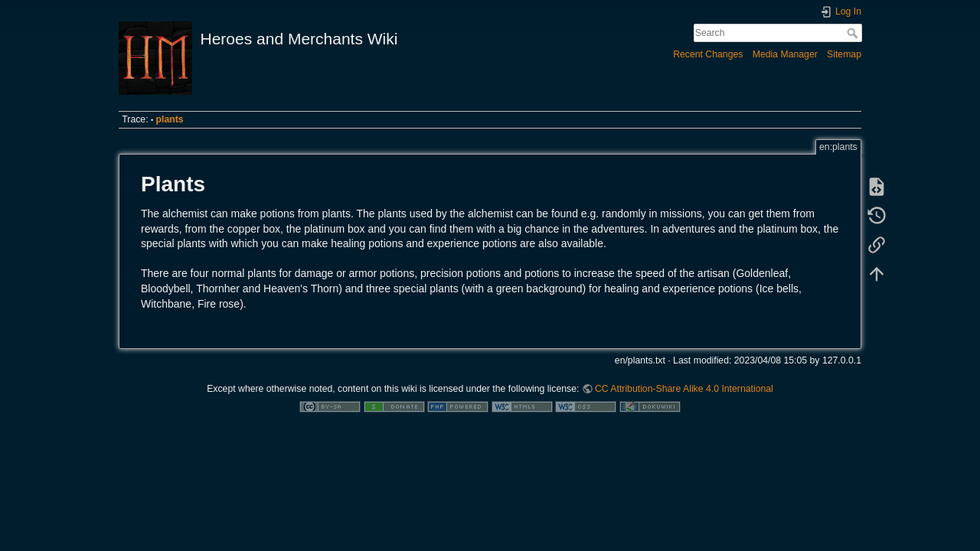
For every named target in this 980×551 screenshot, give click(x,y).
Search (854, 33)
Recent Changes (708, 54)
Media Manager (785, 54)
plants (170, 119)
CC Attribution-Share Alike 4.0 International (684, 389)
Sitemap (844, 54)
